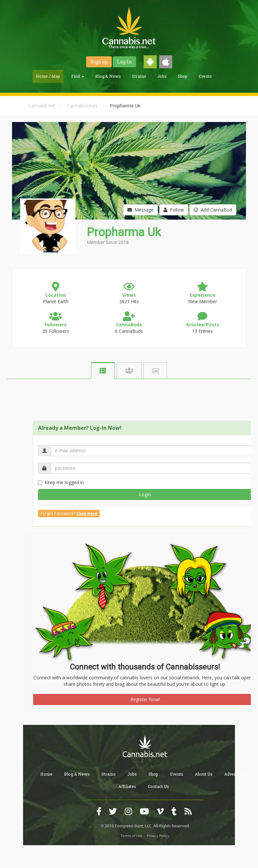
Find (78, 76)
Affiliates (127, 786)
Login (145, 494)
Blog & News (108, 76)
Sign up (99, 62)
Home (46, 774)
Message (141, 210)
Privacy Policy (158, 836)
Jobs (162, 76)
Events (205, 76)
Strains (139, 76)
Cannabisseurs (83, 106)
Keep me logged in (61, 482)
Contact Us (158, 786)
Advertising (236, 774)
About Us (204, 774)
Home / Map (48, 76)
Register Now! (145, 699)
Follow (174, 210)
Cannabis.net (42, 106)
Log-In (124, 62)
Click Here (87, 514)
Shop (183, 76)
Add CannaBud (213, 210)
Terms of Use (132, 836)
